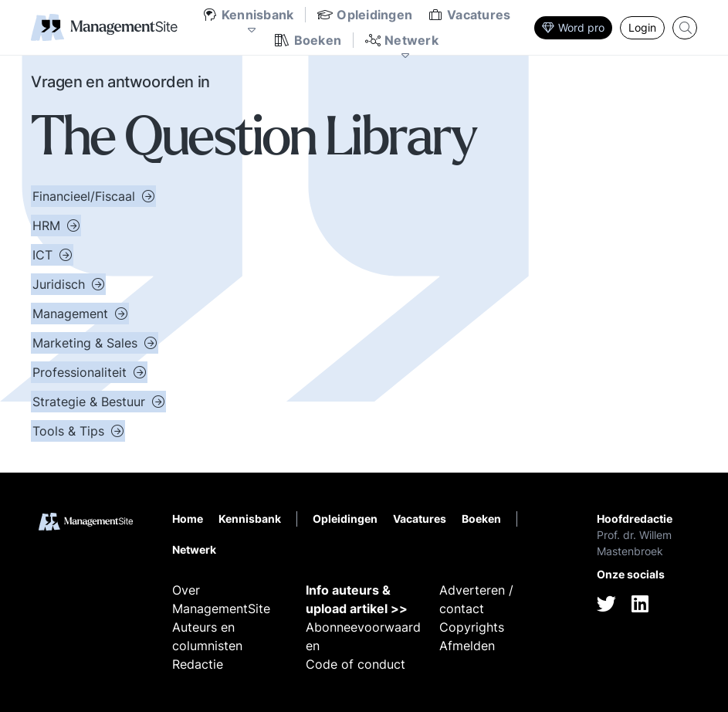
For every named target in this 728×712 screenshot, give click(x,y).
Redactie (198, 664)
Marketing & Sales (87, 343)
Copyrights (472, 627)
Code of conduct (356, 664)
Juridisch (61, 284)
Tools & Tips (70, 431)
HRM (48, 225)
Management (72, 314)
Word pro (573, 27)
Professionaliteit (81, 372)
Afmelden (467, 646)
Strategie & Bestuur (91, 402)
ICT (44, 255)
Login (642, 27)
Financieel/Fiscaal (86, 196)
